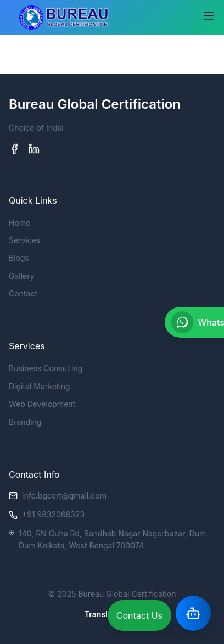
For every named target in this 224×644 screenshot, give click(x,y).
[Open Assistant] (193, 613)
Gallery (22, 276)
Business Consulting (46, 368)
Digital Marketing (40, 386)
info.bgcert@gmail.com (64, 495)
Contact (23, 293)
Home (19, 223)
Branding (25, 422)
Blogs (19, 258)
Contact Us (139, 615)
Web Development (42, 404)
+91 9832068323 (53, 514)
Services (24, 240)
